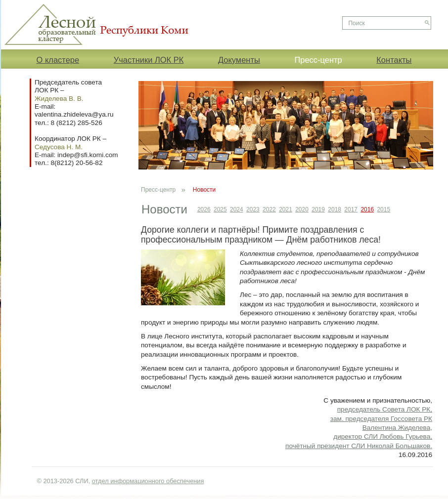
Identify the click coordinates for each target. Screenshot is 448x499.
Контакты (394, 60)
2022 (269, 209)
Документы (239, 60)
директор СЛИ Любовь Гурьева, (383, 437)
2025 (220, 209)
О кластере (58, 60)
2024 (237, 209)
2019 (318, 209)
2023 (253, 209)
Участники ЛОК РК (149, 60)
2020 (302, 209)
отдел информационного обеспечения (148, 481)
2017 (351, 209)
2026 (204, 209)
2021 (286, 209)
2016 (367, 209)
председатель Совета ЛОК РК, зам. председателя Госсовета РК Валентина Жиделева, (381, 418)
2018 (335, 209)
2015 (383, 209)
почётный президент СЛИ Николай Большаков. (359, 446)
